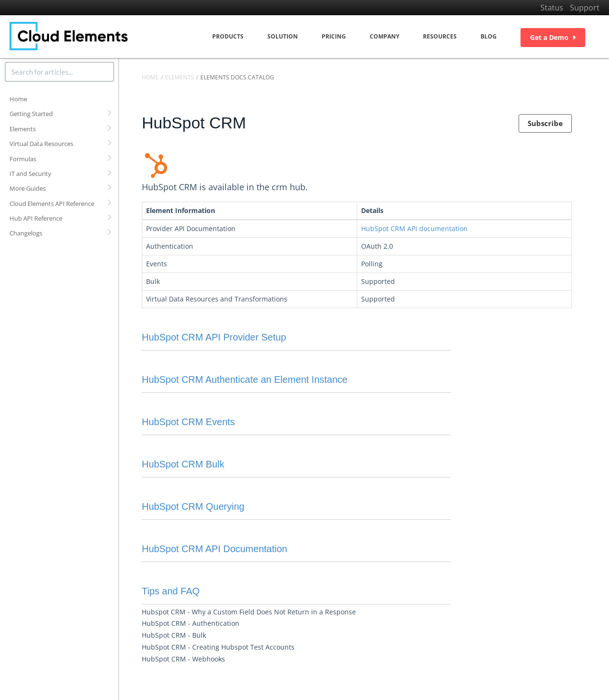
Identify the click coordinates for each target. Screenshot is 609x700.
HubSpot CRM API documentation (414, 228)
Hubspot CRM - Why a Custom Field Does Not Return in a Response (249, 612)
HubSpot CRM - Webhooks (183, 659)
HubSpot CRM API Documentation (215, 549)
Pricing (334, 36)
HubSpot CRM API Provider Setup (214, 337)
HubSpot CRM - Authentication (191, 623)
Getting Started (31, 114)
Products (228, 36)
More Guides (28, 188)
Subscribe (545, 123)
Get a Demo (553, 37)
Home (18, 99)
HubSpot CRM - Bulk (174, 635)
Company (384, 36)
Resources (440, 36)
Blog (489, 36)
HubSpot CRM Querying (193, 506)
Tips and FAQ (171, 591)
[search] (59, 72)
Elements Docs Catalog (237, 77)
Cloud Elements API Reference (52, 204)
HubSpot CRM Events (188, 422)
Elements (23, 129)
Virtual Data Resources (41, 144)
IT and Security (30, 174)
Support (585, 8)
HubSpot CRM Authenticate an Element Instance (245, 379)
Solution (283, 36)
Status (552, 8)
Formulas (23, 159)
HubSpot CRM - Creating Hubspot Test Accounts (218, 647)
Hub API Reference (36, 218)
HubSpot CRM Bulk (183, 464)
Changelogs (26, 233)
